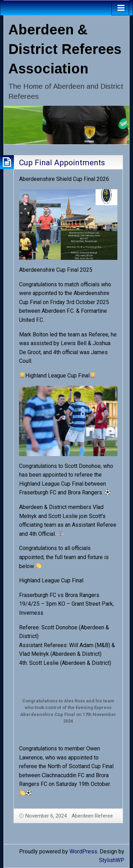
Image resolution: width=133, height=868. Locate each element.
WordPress (83, 851)
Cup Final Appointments (62, 162)
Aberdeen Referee (92, 816)
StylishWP (112, 860)
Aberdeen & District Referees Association (65, 49)
